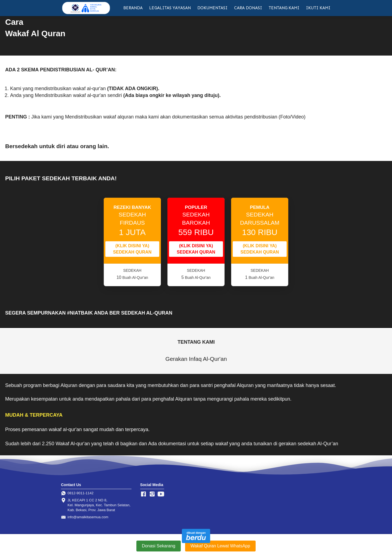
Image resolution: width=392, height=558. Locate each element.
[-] (143, 494)
